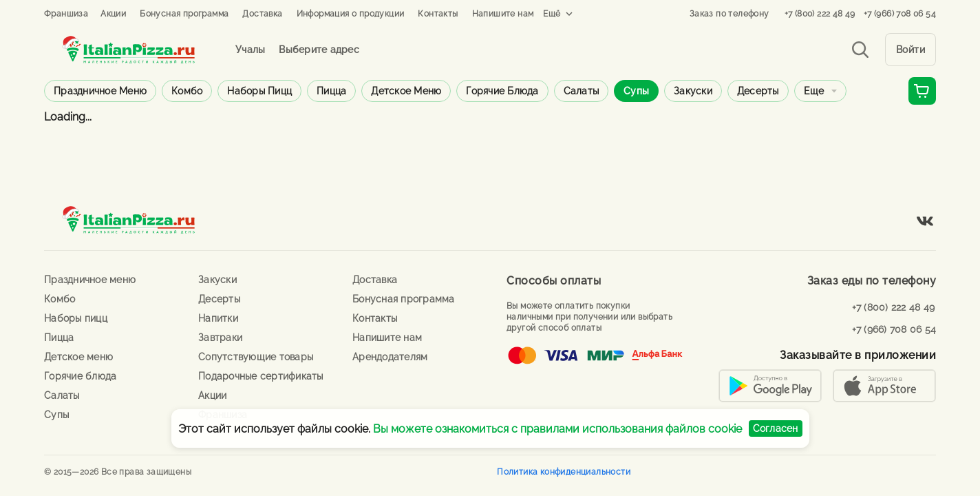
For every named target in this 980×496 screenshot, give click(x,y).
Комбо (187, 91)
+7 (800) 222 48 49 (820, 14)
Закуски (693, 91)
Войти (911, 50)
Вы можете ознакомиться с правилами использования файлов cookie (557, 429)
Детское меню (406, 91)
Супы (636, 91)
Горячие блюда (502, 91)
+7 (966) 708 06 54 (900, 14)
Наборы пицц (259, 91)
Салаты (582, 91)
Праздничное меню (100, 91)
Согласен (776, 428)
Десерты (758, 91)
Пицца (331, 91)
